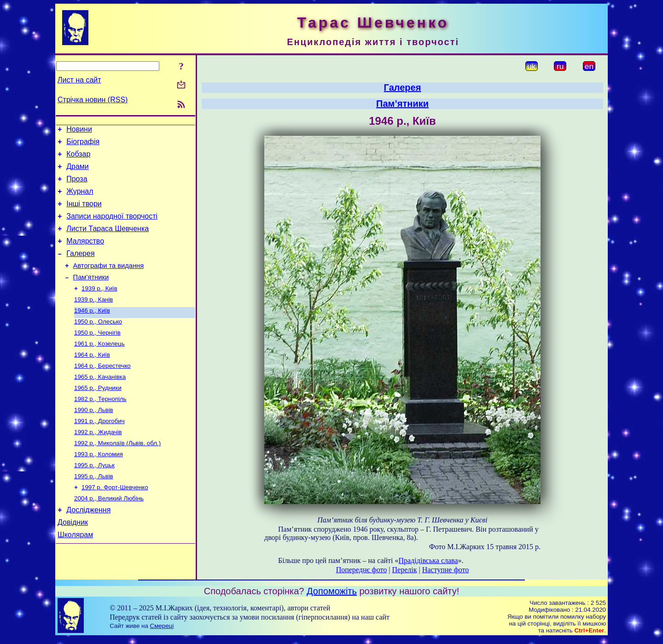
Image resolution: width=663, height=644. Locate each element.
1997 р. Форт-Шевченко (115, 523)
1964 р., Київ (92, 379)
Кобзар (78, 158)
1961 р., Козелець (99, 367)
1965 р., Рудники (98, 415)
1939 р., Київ (99, 307)
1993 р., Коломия (99, 487)
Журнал (80, 200)
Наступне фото (446, 570)
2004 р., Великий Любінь (109, 535)
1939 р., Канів (93, 319)
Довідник (73, 561)
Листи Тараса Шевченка (108, 241)
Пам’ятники (91, 295)
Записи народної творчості (112, 227)
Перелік (404, 570)
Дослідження (88, 548)
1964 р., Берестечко (102, 391)
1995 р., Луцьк (94, 499)
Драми (78, 172)
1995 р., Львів (94, 511)
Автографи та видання (108, 282)
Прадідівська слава (428, 560)
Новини (79, 131)
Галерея (80, 269)
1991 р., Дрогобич (99, 451)
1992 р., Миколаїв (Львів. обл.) (117, 475)
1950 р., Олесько (98, 343)
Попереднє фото (362, 570)
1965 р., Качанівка (100, 403)
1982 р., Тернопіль (100, 427)
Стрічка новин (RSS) (93, 100)
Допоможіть (332, 596)
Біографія (83, 144)
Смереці (162, 631)
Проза (77, 186)
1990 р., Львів (94, 439)
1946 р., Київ (92, 331)
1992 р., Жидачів (98, 463)
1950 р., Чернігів (97, 355)
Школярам (75, 575)
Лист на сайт (79, 80)
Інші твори (84, 213)
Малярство (85, 255)
